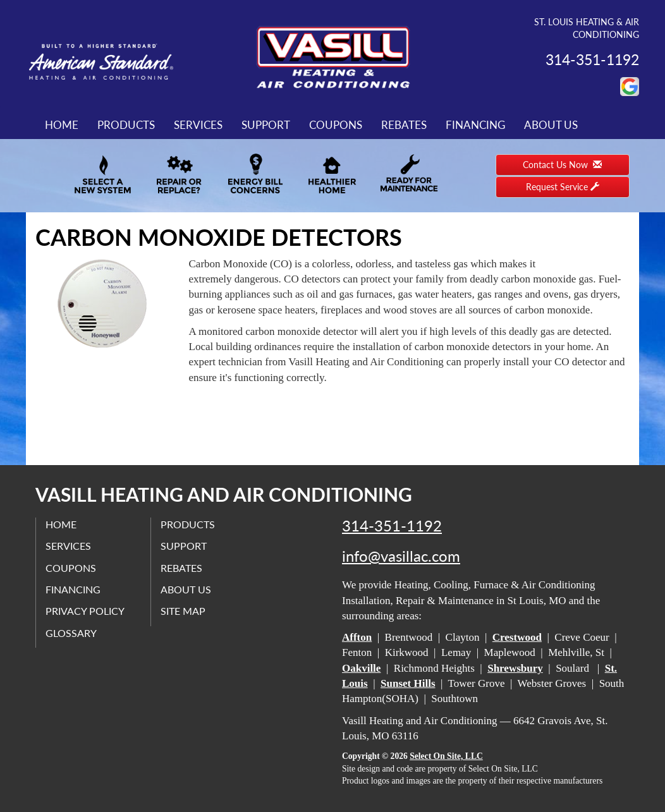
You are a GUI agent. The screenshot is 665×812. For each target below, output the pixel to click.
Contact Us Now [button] (562, 165)
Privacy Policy (85, 611)
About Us (551, 125)
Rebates (404, 125)
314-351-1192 (392, 526)
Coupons (336, 125)
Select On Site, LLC (446, 756)
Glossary (71, 633)
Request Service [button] (563, 187)
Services (198, 125)
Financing (475, 125)
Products (126, 125)
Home (62, 125)
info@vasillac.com (401, 556)
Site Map (183, 611)
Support (266, 125)
